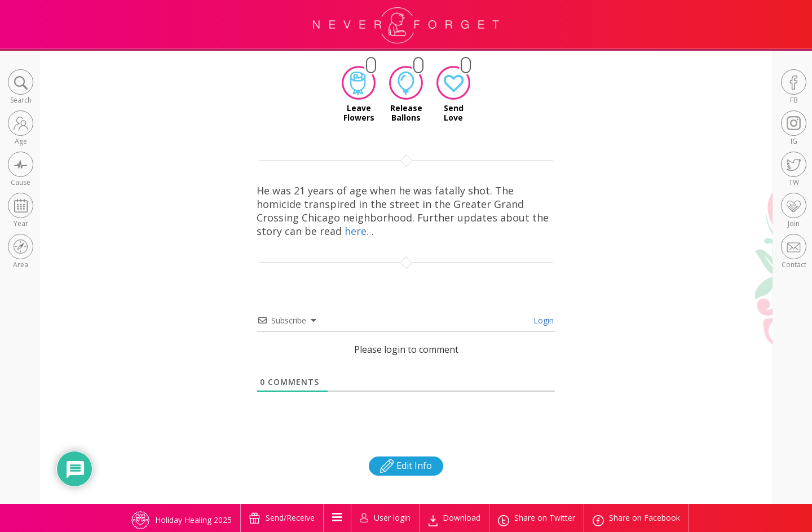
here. (358, 231)
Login (542, 320)
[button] (21, 88)
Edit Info (406, 466)
